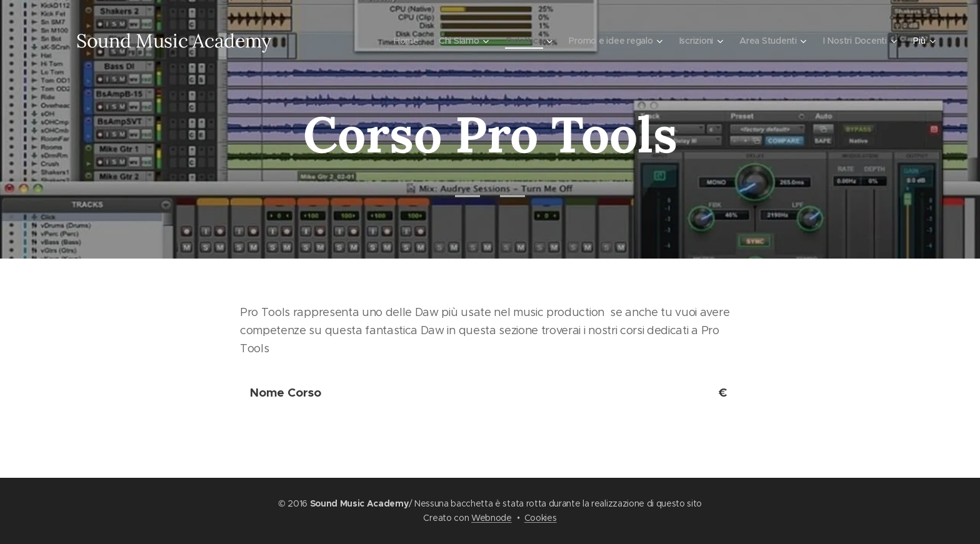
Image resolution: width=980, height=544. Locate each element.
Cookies (541, 518)
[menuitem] (314, 41)
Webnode (492, 518)
